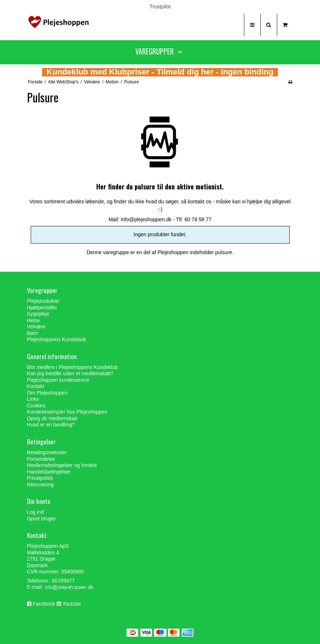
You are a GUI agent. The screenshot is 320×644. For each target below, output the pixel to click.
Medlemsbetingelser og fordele (62, 465)
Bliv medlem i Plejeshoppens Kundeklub (73, 367)
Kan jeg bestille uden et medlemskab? (70, 373)
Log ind (35, 512)
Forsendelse (41, 459)
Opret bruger (42, 519)
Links (33, 399)
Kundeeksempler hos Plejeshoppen (67, 412)
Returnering (40, 485)
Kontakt (36, 386)
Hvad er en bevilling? (51, 425)
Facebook (44, 604)
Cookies (36, 406)
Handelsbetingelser (49, 472)
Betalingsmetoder (47, 452)
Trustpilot (160, 7)
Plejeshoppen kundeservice (58, 380)
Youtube (71, 604)
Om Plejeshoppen (47, 393)
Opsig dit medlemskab (52, 418)
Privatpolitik (40, 478)
